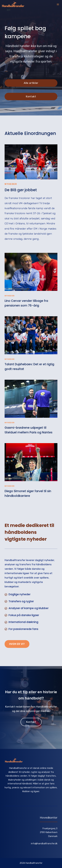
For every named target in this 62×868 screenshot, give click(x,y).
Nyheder (11, 184)
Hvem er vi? (17, 644)
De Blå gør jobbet (21, 190)
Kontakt (31, 96)
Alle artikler (31, 83)
